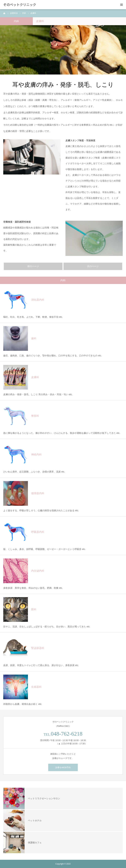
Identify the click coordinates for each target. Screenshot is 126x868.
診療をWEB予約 (63, 767)
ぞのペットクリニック (20, 5)
